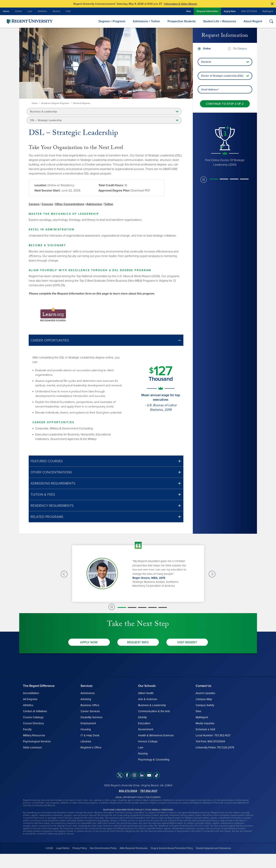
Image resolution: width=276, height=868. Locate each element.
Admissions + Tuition (146, 21)
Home (6, 11)
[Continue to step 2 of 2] (225, 104)
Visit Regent (187, 642)
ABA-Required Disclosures (134, 848)
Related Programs (47, 517)
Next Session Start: (47, 191)
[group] (225, 146)
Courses (47, 204)
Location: (41, 185)
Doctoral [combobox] (206, 62)
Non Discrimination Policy (103, 848)
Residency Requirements (52, 506)
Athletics (42, 11)
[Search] (271, 21)
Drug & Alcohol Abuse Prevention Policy (172, 848)
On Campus (240, 49)
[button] (106, 340)
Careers (34, 204)
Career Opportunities (50, 340)
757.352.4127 (149, 791)
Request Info (138, 642)
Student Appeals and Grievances (213, 848)
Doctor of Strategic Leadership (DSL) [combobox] (222, 76)
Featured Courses (47, 461)
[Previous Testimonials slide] (64, 574)
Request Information (207, 11)
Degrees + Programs (112, 21)
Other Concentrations (70, 204)
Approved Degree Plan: (114, 191)
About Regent (253, 21)
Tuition (109, 204)
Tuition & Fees (43, 494)
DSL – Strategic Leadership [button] (46, 120)
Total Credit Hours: (111, 185)
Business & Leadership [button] (43, 112)
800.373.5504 (249, 11)
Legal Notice (63, 848)
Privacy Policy (80, 848)
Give (189, 11)
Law (30, 11)
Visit (68, 11)
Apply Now (230, 11)
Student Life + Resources (220, 21)
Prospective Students (182, 21)
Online (18, 11)
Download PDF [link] (140, 191)
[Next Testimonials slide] (212, 574)
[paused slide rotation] (204, 180)
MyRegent (268, 11)
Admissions (94, 204)
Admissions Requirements (53, 483)
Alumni (56, 11)
